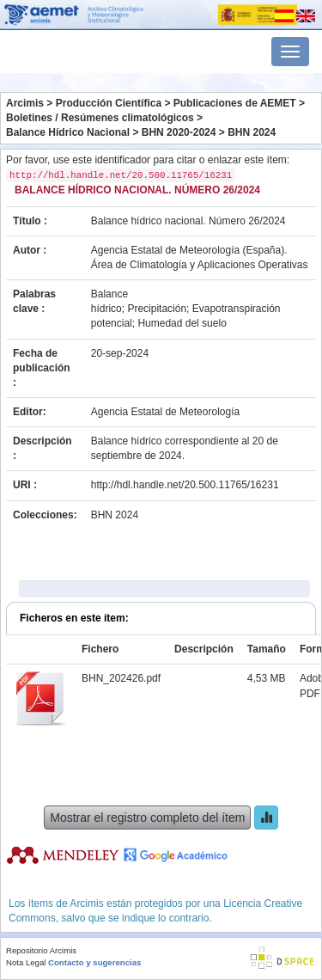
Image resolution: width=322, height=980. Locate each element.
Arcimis (25, 103)
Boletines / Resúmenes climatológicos (100, 118)
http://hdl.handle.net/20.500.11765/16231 (185, 485)
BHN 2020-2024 (179, 132)
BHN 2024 (252, 132)
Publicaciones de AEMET (235, 103)
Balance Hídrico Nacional (68, 132)
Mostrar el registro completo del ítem (147, 818)
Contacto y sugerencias (94, 962)
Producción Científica (109, 103)
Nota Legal (26, 962)
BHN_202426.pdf (121, 678)
